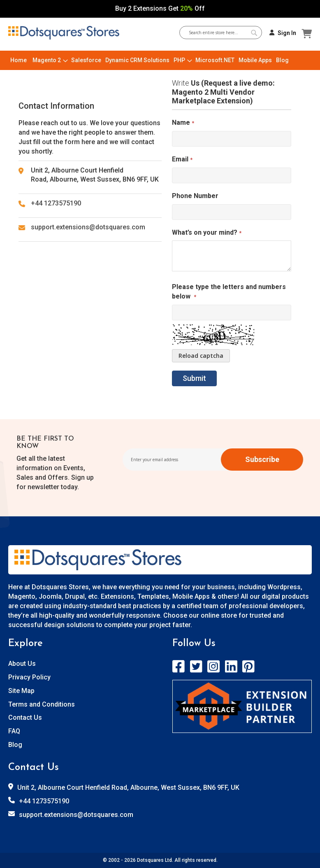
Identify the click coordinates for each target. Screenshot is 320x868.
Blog (15, 745)
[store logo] (64, 33)
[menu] (160, 60)
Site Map (21, 691)
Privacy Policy (29, 677)
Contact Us (25, 717)
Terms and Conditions (42, 704)
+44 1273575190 (56, 203)
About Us (22, 664)
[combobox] (224, 33)
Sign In (287, 33)
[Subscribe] (262, 460)
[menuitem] (19, 60)
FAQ (14, 731)
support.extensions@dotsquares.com (88, 227)
